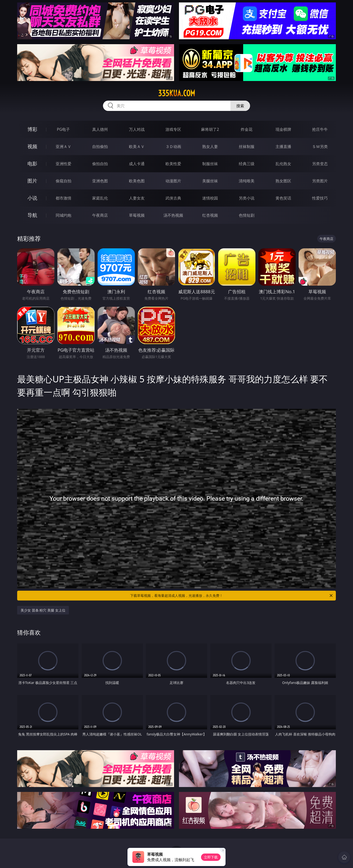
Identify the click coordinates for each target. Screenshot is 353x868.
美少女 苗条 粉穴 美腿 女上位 (43, 610)
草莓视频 (137, 215)
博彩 (32, 129)
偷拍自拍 (100, 164)
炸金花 (247, 129)
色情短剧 (247, 215)
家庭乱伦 (100, 198)
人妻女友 (137, 198)
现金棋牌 (283, 129)
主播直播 (283, 147)
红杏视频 (210, 215)
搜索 (240, 106)
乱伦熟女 (283, 164)
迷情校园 (210, 198)
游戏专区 (173, 129)
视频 (32, 146)
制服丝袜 (210, 164)
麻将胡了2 (210, 129)
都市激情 (63, 198)
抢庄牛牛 (320, 129)
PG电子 (63, 129)
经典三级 (247, 164)
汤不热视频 (173, 215)
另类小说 (247, 198)
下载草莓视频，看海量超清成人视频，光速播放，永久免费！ (232, 596)
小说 (32, 198)
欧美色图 (137, 181)
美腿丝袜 (210, 181)
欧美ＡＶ (137, 147)
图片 (32, 181)
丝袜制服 (247, 147)
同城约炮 (63, 215)
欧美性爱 (173, 164)
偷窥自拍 (63, 181)
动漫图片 (173, 181)
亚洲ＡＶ (63, 147)
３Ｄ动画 (173, 147)
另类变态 (320, 164)
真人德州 (100, 129)
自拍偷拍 (100, 147)
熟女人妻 (210, 147)
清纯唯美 (247, 181)
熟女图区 (283, 181)
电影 (32, 164)
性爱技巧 (320, 198)
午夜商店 (100, 215)
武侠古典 (173, 198)
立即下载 (211, 857)
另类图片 (320, 181)
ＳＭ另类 (320, 147)
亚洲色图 (100, 181)
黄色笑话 (283, 198)
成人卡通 (137, 164)
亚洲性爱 (63, 164)
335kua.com (177, 93)
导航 (32, 215)
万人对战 (137, 129)
